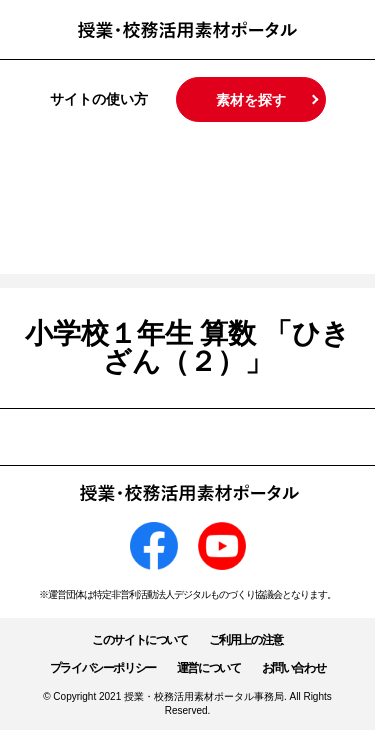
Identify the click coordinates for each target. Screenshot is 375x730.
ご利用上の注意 (246, 640)
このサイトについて (139, 640)
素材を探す (251, 100)
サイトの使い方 (99, 99)
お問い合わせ (294, 668)
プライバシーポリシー (103, 668)
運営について (209, 668)
